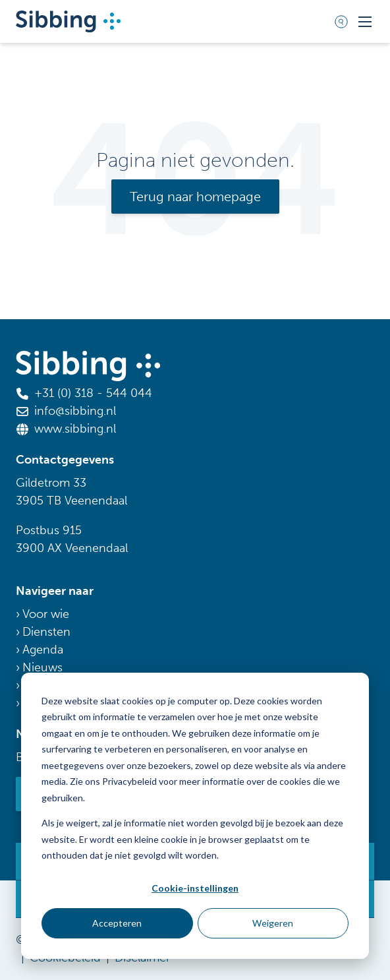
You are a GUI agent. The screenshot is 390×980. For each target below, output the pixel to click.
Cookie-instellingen (195, 888)
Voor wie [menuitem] (46, 614)
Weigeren (273, 923)
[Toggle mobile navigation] (365, 22)
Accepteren (117, 923)
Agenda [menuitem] (43, 650)
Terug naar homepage (195, 197)
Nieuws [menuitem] (42, 667)
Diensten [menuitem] (46, 632)
